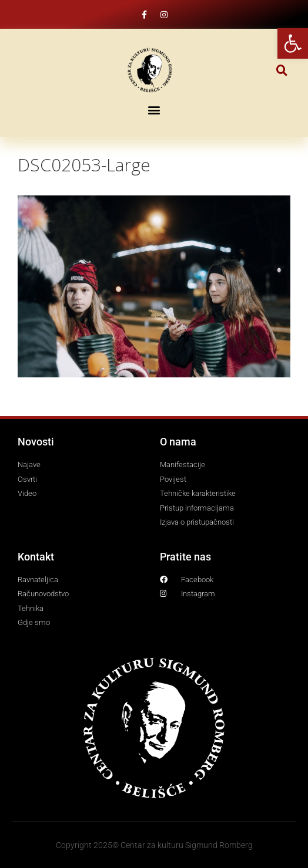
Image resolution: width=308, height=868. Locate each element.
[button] (282, 70)
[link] (293, 43)
